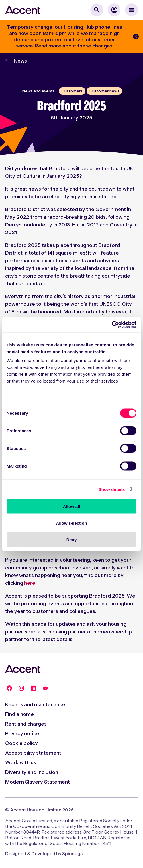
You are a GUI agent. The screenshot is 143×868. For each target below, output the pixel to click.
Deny (72, 540)
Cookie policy (22, 743)
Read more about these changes (74, 46)
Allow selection (71, 523)
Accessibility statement (33, 753)
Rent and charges (26, 724)
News (20, 61)
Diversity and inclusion (32, 772)
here (30, 583)
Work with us (21, 762)
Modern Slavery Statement (37, 782)
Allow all (72, 506)
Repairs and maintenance (35, 704)
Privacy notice (22, 733)
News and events (38, 91)
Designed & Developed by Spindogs (44, 853)
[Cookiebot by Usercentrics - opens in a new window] (112, 325)
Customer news (104, 91)
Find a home (20, 714)
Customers (72, 91)
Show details (112, 489)
